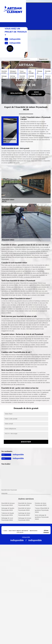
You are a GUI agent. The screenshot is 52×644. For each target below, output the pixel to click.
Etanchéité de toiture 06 (4, 72)
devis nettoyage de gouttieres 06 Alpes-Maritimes (31, 72)
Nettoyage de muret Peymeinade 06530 (7, 519)
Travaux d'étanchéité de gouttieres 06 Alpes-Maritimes (23, 72)
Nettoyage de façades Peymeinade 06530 (8, 509)
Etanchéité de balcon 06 (22, 77)
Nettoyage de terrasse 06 (4, 77)
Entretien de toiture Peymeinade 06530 (41, 504)
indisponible (18, 455)
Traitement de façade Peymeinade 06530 (8, 514)
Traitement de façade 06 (48, 77)
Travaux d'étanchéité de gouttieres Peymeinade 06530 (42, 510)
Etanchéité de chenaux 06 (31, 77)
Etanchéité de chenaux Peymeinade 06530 (25, 504)
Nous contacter (36, 93)
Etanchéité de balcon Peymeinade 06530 (24, 509)
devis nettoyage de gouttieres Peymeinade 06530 (42, 517)
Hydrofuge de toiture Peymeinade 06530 (24, 514)
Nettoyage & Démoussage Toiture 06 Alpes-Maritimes (13, 72)
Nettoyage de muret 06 (40, 77)
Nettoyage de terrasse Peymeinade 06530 (25, 519)
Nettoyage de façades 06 (40, 72)
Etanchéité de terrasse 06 (48, 72)
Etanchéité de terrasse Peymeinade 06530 (8, 504)
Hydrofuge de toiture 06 (13, 77)
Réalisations (17, 93)
